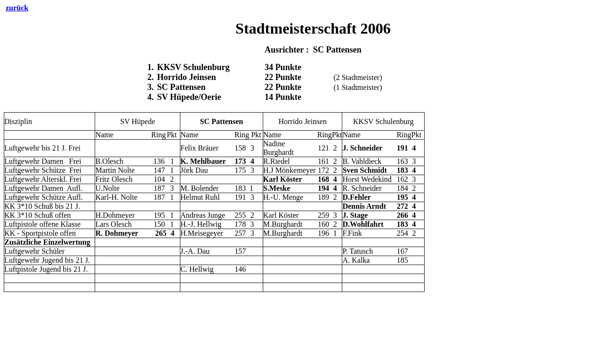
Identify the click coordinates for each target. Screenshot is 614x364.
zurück (17, 8)
